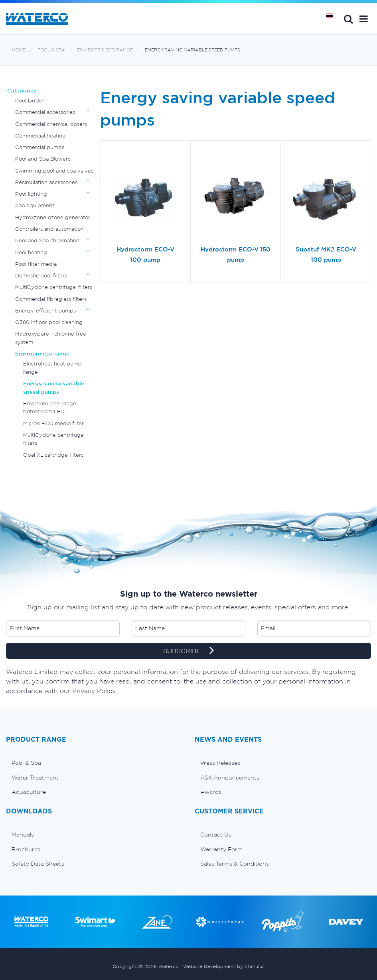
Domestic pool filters (41, 276)
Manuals (23, 835)
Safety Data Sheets (38, 864)
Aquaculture (29, 792)
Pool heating (31, 252)
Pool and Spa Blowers (43, 159)
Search (348, 19)
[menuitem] (94, 763)
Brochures (26, 849)
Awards (211, 792)
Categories (22, 91)
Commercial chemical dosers (51, 124)
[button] (364, 19)
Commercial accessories (45, 112)
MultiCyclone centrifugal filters (54, 287)
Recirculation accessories (46, 182)
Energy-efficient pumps (45, 311)
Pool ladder (30, 101)
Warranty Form (221, 849)
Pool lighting (31, 194)
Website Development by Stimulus (224, 966)
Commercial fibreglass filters (51, 299)
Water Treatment (35, 778)
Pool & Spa (51, 50)
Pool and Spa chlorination (47, 241)
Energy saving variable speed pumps (192, 50)
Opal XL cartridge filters (53, 455)
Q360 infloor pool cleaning (49, 322)
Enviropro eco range (105, 50)
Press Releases (220, 763)
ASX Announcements (230, 778)
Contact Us (216, 835)
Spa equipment (35, 205)
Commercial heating (40, 136)
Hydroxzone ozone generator (53, 217)
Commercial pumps (40, 147)
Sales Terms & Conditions (235, 864)
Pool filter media (36, 264)
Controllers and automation (49, 229)
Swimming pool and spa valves (54, 171)
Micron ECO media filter (53, 423)
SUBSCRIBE (188, 651)
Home (19, 50)
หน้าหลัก (332, 19)
